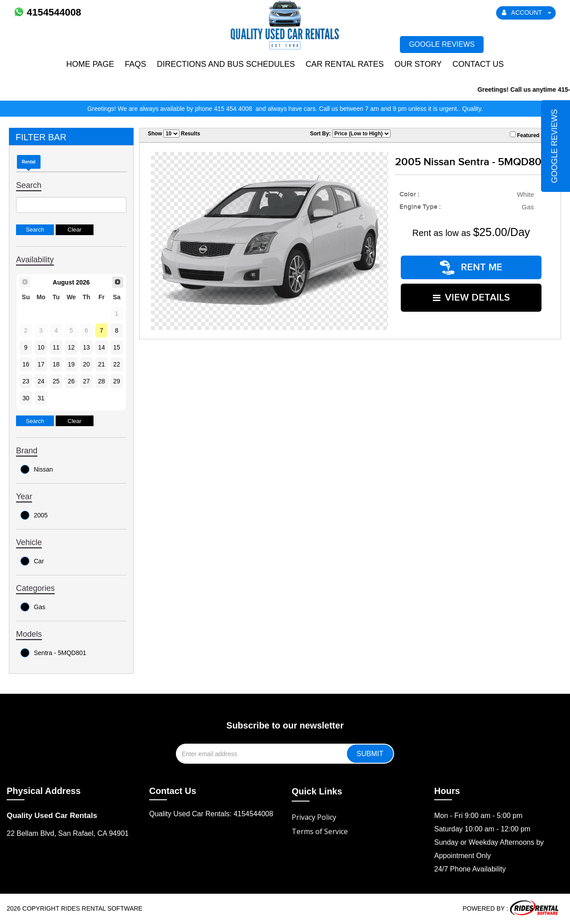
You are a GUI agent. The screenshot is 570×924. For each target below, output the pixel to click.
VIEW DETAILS (471, 298)
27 (86, 381)
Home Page (90, 64)
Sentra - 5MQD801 (53, 653)
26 (71, 381)
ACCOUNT (527, 12)
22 (117, 364)
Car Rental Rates (345, 64)
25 (56, 381)
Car (32, 561)
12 (71, 347)
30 (26, 398)
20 (86, 364)
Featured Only (531, 135)
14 (102, 347)
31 (41, 398)
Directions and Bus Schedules (226, 64)
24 (41, 381)
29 (117, 381)
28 (102, 381)
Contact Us (478, 64)
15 (117, 347)
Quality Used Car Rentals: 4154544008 (211, 814)
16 (26, 364)
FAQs (135, 64)
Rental (29, 162)
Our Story (418, 64)
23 (26, 381)
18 (56, 364)
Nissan (37, 469)
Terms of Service (320, 831)
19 (71, 364)
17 (41, 364)
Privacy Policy (314, 817)
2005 (34, 515)
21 (102, 364)
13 (86, 347)
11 (56, 347)
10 (41, 347)
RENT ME (471, 267)
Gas (33, 607)
